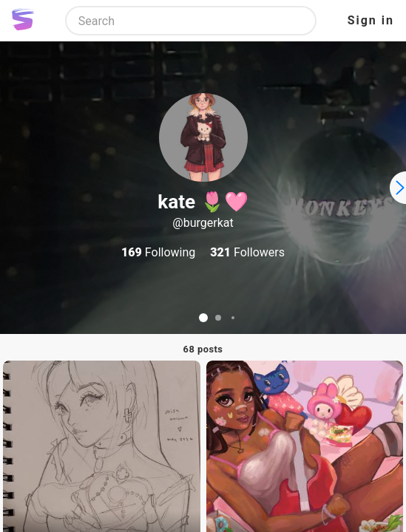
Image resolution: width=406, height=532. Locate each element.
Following (158, 252)
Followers (247, 252)
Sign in (371, 20)
